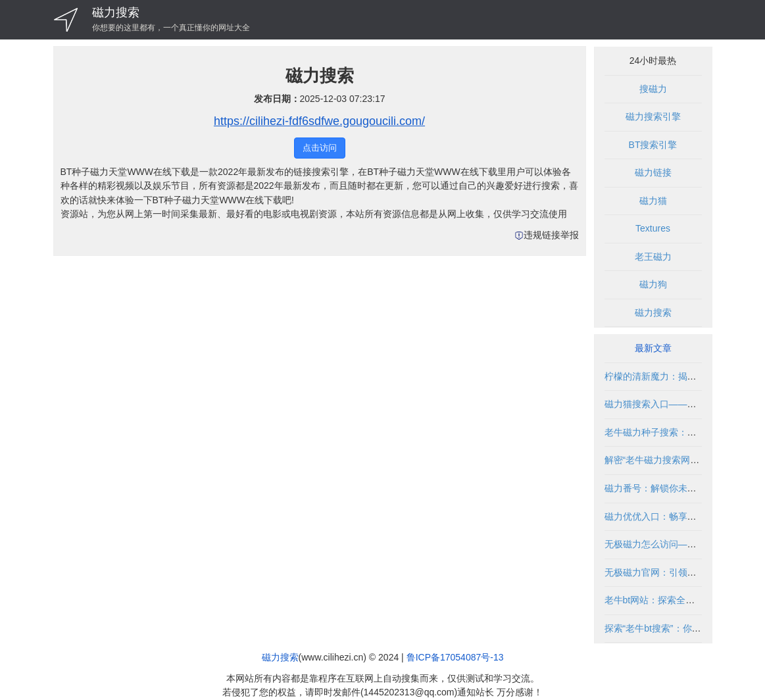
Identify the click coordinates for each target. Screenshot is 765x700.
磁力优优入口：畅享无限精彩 (664, 516)
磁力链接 (653, 172)
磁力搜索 (116, 12)
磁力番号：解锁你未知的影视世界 (674, 488)
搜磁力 (653, 89)
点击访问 (320, 148)
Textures (653, 228)
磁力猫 (653, 201)
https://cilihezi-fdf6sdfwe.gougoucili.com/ (319, 121)
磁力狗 (653, 284)
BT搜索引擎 (653, 145)
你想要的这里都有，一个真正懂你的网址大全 (171, 28)
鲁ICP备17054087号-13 (455, 657)
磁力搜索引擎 (653, 116)
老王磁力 (653, 257)
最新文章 (653, 348)
